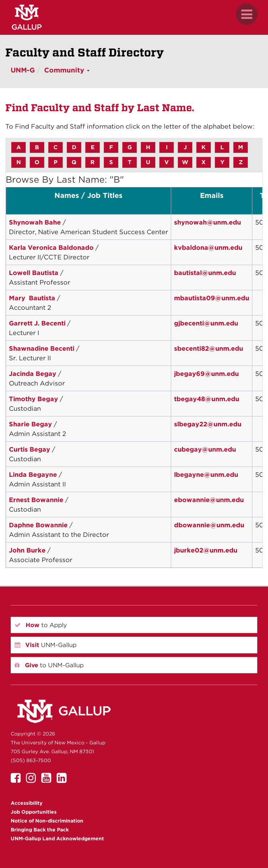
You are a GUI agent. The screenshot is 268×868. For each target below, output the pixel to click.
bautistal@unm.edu (205, 273)
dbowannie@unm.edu (209, 525)
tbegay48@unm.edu (207, 399)
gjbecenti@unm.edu (206, 323)
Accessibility (27, 803)
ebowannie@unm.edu (209, 500)
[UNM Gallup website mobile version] (134, 17)
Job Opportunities (34, 812)
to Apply (41, 625)
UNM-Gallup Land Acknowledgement (57, 839)
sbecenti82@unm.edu (209, 348)
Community (67, 70)
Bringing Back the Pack (40, 830)
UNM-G (23, 70)
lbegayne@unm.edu (206, 475)
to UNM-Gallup (49, 665)
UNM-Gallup (46, 645)
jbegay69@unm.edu (206, 374)
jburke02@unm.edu (206, 550)
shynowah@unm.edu (207, 222)
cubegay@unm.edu (205, 449)
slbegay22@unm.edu (208, 424)
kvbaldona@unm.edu (208, 247)
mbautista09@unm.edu (212, 298)
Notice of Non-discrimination (47, 821)
